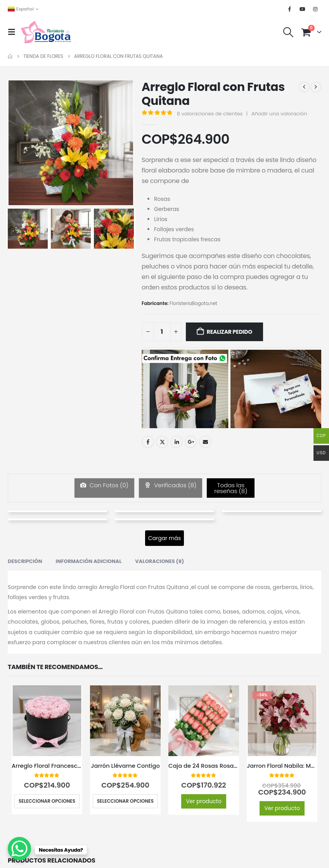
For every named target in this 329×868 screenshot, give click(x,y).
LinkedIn (177, 442)
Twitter (162, 442)
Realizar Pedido (229, 332)
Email (205, 442)
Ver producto (204, 801)
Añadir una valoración (279, 114)
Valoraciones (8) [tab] (159, 561)
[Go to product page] (47, 721)
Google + (191, 442)
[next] (316, 87)
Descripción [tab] (25, 561)
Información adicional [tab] (89, 561)
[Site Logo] (46, 32)
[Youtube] (303, 9)
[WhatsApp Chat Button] (19, 849)
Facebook (148, 442)
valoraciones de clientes (210, 114)
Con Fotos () (108, 485)
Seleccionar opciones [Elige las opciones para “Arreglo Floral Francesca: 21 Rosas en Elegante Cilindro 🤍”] (47, 801)
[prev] (304, 87)
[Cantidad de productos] (162, 332)
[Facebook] (290, 9)
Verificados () (174, 485)
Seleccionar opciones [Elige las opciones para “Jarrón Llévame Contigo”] (125, 801)
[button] (14, 32)
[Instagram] (315, 9)
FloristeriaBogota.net (193, 303)
